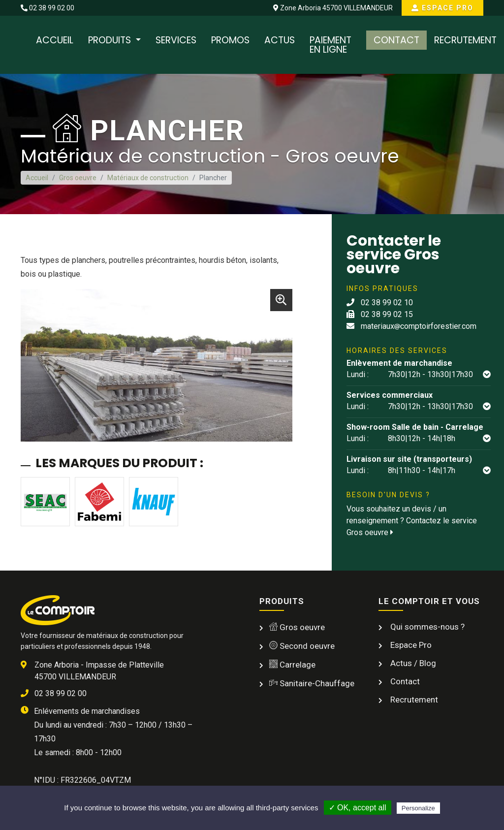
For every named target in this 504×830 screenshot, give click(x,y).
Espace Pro (442, 8)
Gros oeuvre (78, 178)
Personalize (418, 808)
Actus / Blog (412, 663)
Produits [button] (111, 40)
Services (176, 40)
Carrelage (292, 665)
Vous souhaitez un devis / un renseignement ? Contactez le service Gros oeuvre (412, 521)
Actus (280, 40)
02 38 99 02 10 (380, 303)
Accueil (55, 40)
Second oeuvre (302, 646)
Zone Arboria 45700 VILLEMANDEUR (333, 8)
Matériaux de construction (148, 178)
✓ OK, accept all (358, 808)
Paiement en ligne (331, 45)
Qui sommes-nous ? (426, 627)
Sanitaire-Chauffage (312, 683)
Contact (396, 40)
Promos (230, 40)
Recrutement (465, 40)
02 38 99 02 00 (47, 8)
